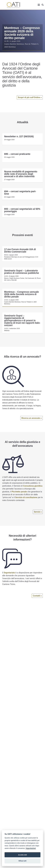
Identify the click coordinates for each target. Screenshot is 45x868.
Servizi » (38, 512)
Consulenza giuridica (33, 486)
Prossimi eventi (22, 235)
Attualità (22, 122)
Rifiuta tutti (23, 861)
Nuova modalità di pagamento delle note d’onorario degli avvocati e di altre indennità (21, 174)
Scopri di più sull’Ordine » (30, 97)
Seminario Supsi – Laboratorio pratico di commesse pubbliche (22, 272)
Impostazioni (31, 848)
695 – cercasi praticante (17, 154)
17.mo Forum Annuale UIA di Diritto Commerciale (20, 250)
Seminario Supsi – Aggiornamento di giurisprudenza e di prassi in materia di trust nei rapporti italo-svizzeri (22, 320)
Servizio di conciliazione (26, 497)
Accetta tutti (22, 855)
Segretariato (9, 573)
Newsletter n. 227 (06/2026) (19, 136)
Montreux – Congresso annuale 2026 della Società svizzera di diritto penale (22, 33)
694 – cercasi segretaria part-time (20, 193)
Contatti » (37, 596)
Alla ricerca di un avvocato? (22, 357)
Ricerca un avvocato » (31, 418)
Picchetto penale (19, 492)
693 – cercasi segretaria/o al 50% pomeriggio (22, 210)
